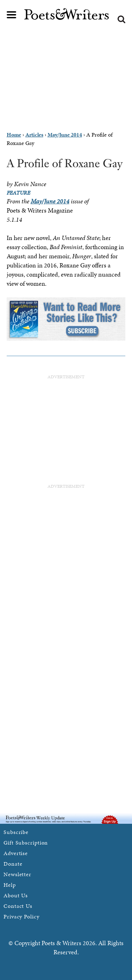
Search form (121, 19)
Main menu (12, 15)
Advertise (16, 853)
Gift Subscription (26, 843)
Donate (13, 864)
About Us (16, 895)
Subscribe (16, 832)
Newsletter (17, 874)
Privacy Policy (21, 916)
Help (10, 885)
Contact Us (18, 906)
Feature (18, 193)
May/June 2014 (50, 201)
